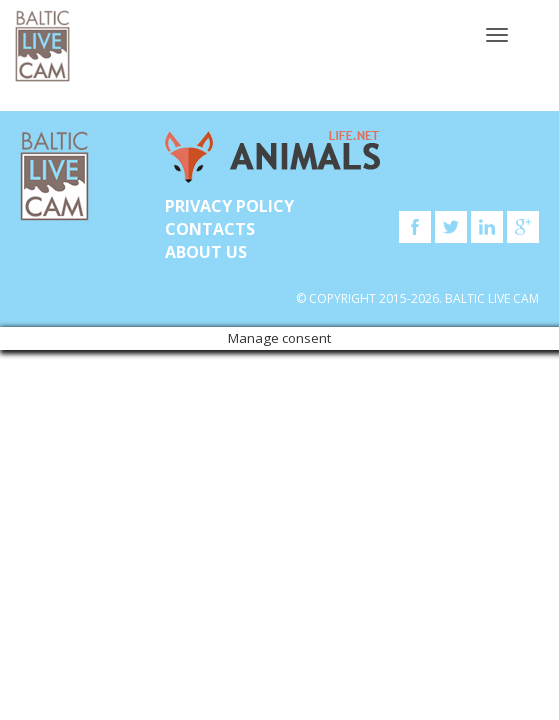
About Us (206, 252)
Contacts (210, 229)
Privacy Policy (229, 206)
